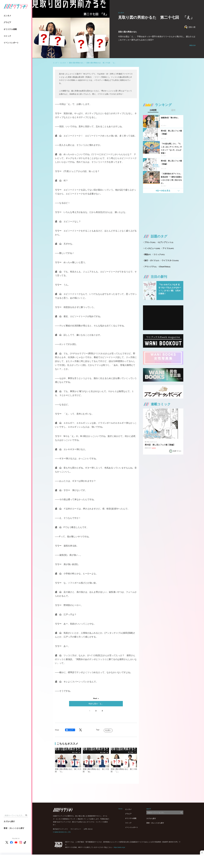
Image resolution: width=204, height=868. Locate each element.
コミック (7, 36)
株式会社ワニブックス (60, 829)
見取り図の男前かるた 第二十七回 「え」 (101, 63)
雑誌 (148, 254)
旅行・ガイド (152, 260)
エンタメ (7, 16)
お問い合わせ (88, 829)
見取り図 (190, 27)
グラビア (7, 22)
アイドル (168, 248)
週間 (173, 110)
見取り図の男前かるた (76, 63)
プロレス (150, 242)
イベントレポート (11, 43)
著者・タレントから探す (14, 828)
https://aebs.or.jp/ (119, 847)
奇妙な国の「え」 (96, 704)
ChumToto (165, 267)
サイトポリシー (76, 829)
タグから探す (9, 821)
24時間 (153, 110)
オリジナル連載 (10, 29)
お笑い (109, 730)
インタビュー (152, 248)
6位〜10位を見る (163, 191)
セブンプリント (166, 242)
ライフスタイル (170, 260)
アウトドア (150, 267)
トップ (55, 63)
